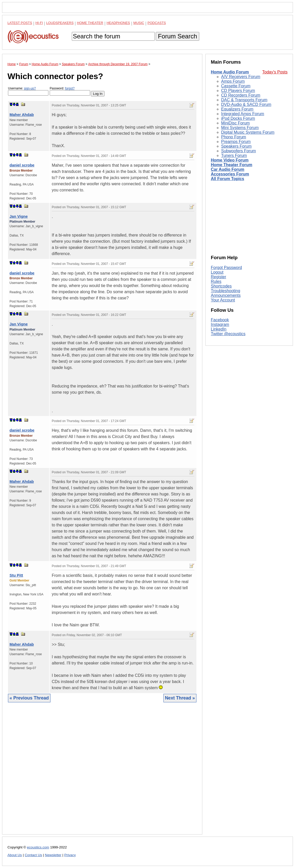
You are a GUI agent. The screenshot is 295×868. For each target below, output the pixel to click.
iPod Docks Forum (238, 118)
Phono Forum (234, 137)
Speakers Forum (236, 146)
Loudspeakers (60, 23)
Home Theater (90, 23)
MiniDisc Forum (235, 123)
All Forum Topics (227, 179)
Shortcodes (221, 286)
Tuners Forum (234, 155)
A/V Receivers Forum (241, 77)
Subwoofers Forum (238, 151)
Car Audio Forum (228, 169)
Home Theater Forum (232, 165)
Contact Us (33, 855)
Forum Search (177, 36)
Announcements (226, 295)
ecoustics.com (38, 847)
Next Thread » (180, 698)
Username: (28, 91)
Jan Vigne (19, 216)
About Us (15, 855)
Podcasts (157, 23)
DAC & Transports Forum (244, 100)
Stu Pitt (16, 575)
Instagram (220, 325)
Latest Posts (20, 23)
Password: (70, 91)
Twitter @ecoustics (228, 334)
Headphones (118, 23)
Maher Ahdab (22, 115)
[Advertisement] (102, 772)
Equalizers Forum (237, 109)
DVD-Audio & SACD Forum (246, 104)
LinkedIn (219, 329)
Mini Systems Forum (240, 128)
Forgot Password (226, 268)
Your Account (223, 300)
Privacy (70, 855)
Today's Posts (275, 72)
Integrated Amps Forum (243, 114)
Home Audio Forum (230, 72)
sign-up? (30, 88)
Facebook (220, 320)
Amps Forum (233, 81)
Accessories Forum (230, 174)
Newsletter (53, 855)
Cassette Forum (236, 86)
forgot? (70, 88)
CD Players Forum (238, 91)
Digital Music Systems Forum (248, 132)
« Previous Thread (29, 698)
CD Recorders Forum (241, 95)
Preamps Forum (236, 142)
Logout (217, 272)
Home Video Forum (230, 160)
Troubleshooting (225, 291)
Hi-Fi (39, 23)
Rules (216, 281)
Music (139, 23)
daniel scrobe (22, 165)
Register (219, 277)
